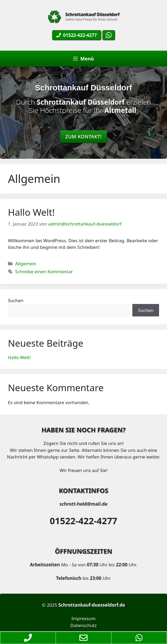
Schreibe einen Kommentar (44, 272)
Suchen (16, 300)
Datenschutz (84, 625)
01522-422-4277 (84, 521)
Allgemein (26, 264)
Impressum (84, 618)
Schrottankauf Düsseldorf (92, 14)
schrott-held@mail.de (84, 504)
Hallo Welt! (31, 212)
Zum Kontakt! (84, 136)
